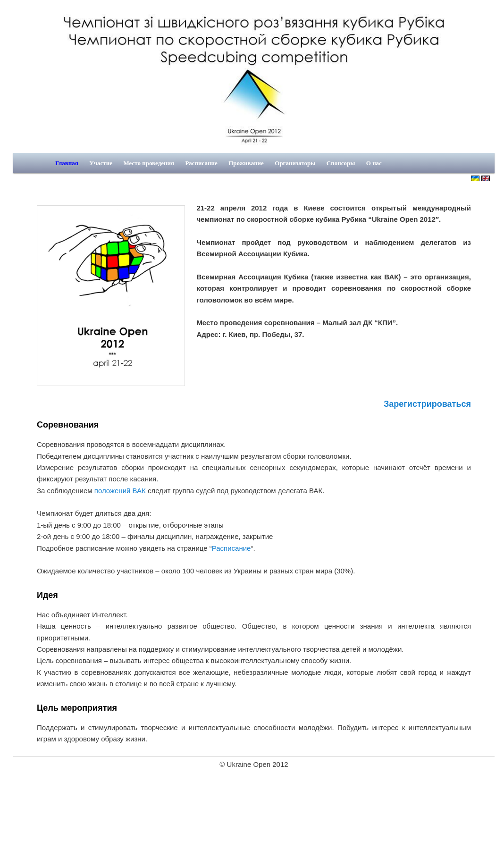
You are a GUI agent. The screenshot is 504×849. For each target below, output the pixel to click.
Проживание (246, 163)
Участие (101, 163)
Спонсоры (341, 163)
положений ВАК (120, 491)
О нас (374, 163)
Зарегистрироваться (427, 404)
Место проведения (149, 163)
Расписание (201, 163)
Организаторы (295, 163)
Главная (67, 163)
